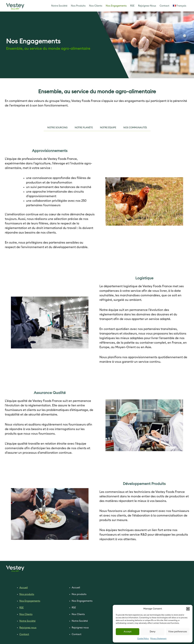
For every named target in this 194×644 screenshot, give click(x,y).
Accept (128, 632)
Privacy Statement (158, 639)
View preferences (178, 632)
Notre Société (59, 6)
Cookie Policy (143, 639)
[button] (188, 609)
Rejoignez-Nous (147, 6)
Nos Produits (78, 6)
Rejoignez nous (28, 628)
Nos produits (27, 594)
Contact (164, 6)
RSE (132, 6)
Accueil (24, 588)
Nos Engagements (116, 6)
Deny (153, 632)
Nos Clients (96, 6)
